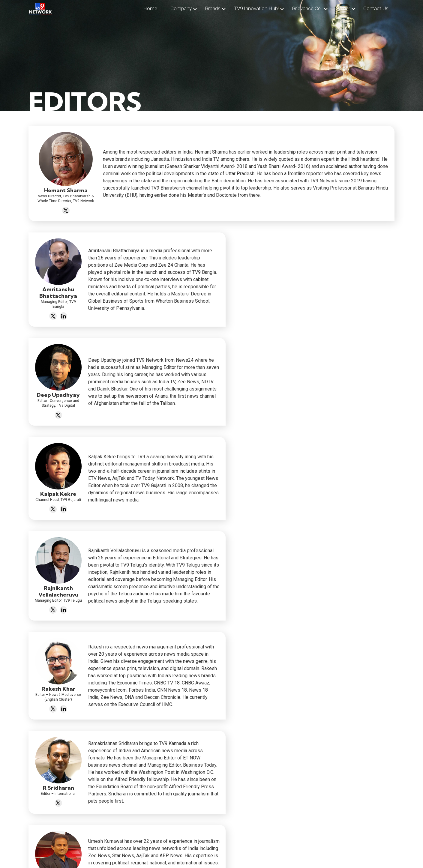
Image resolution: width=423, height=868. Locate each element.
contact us (376, 8)
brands (213, 8)
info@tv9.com (145, 810)
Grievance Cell (307, 8)
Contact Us (194, 850)
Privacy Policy (227, 850)
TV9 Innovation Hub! (256, 8)
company (181, 8)
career (343, 8)
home (150, 8)
